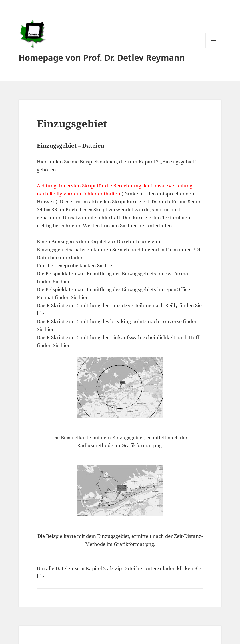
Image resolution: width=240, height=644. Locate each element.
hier (132, 225)
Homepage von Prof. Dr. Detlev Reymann (102, 57)
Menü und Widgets (214, 48)
